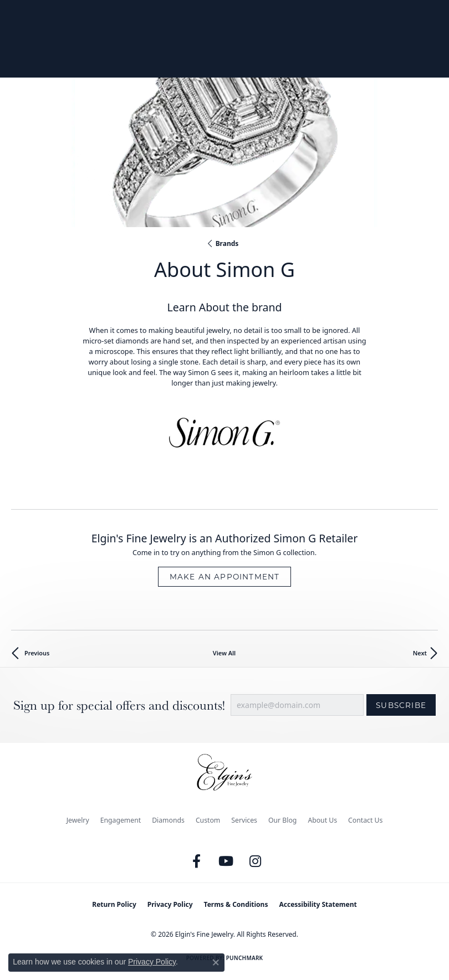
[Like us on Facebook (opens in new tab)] (197, 861)
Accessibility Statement (318, 904)
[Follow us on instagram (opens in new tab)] (256, 861)
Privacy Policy (170, 904)
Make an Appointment (225, 577)
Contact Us (365, 820)
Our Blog (282, 820)
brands (227, 243)
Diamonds (168, 820)
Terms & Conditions (236, 904)
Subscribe (401, 705)
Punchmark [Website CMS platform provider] (245, 958)
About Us (322, 820)
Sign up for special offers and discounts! (119, 706)
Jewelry (78, 820)
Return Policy (114, 904)
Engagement (121, 820)
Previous (37, 653)
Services (244, 820)
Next (420, 653)
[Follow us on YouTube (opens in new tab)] (226, 861)
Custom (208, 820)
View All (224, 653)
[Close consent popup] (216, 962)
